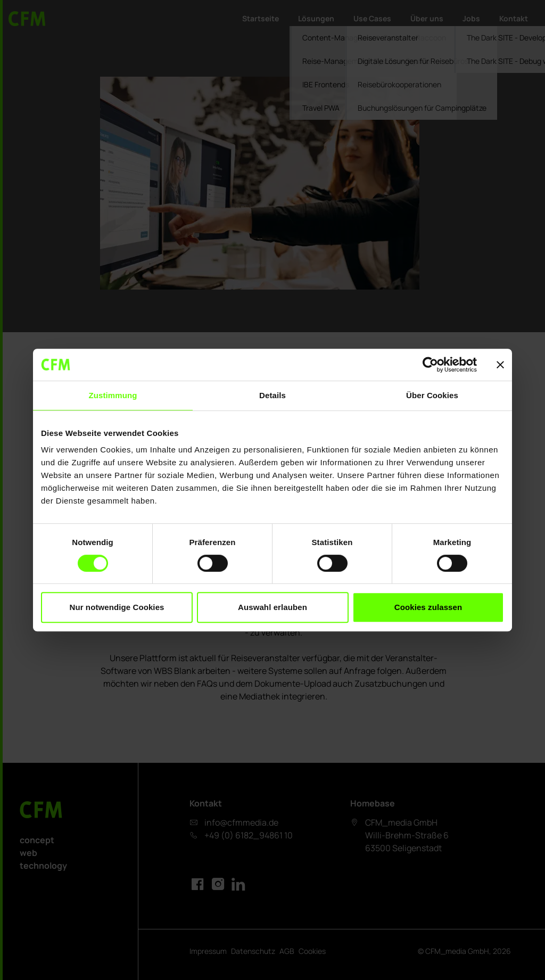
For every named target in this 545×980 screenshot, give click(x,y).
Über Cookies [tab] (432, 395)
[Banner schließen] (500, 365)
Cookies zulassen (428, 607)
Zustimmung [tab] (113, 395)
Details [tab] (272, 395)
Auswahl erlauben (272, 607)
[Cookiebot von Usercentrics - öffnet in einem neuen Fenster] (430, 365)
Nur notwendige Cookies (117, 607)
